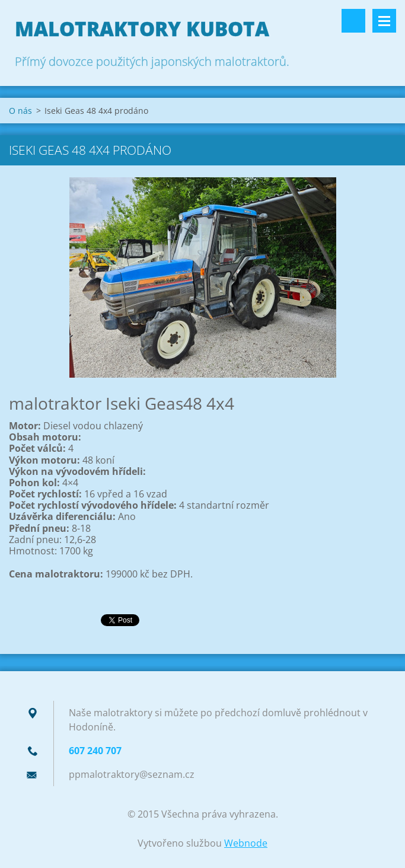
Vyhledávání (353, 21)
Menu (384, 21)
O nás (20, 111)
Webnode (246, 843)
